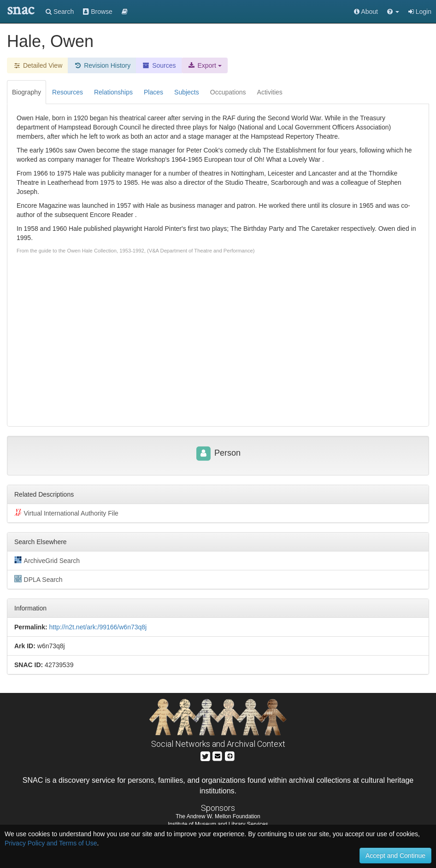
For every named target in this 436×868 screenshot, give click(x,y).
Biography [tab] (27, 92)
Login (420, 12)
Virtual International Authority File (66, 513)
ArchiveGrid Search (47, 560)
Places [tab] (153, 92)
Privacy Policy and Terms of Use (51, 843)
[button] (393, 12)
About (366, 12)
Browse (98, 12)
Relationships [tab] (113, 92)
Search (60, 12)
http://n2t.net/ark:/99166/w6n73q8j (98, 627)
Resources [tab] (68, 92)
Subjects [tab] (187, 92)
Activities (270, 92)
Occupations (228, 92)
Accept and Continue (395, 856)
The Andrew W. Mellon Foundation (218, 816)
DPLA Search (38, 579)
